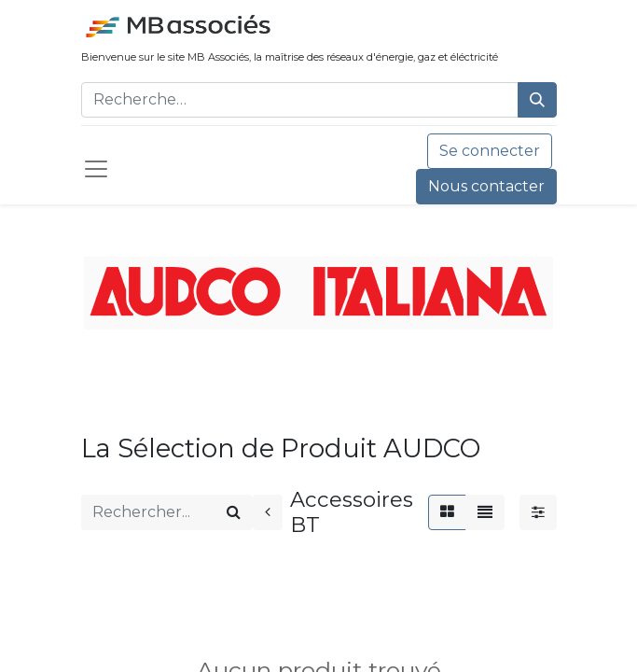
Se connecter (490, 151)
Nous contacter (486, 186)
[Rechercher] (537, 100)
